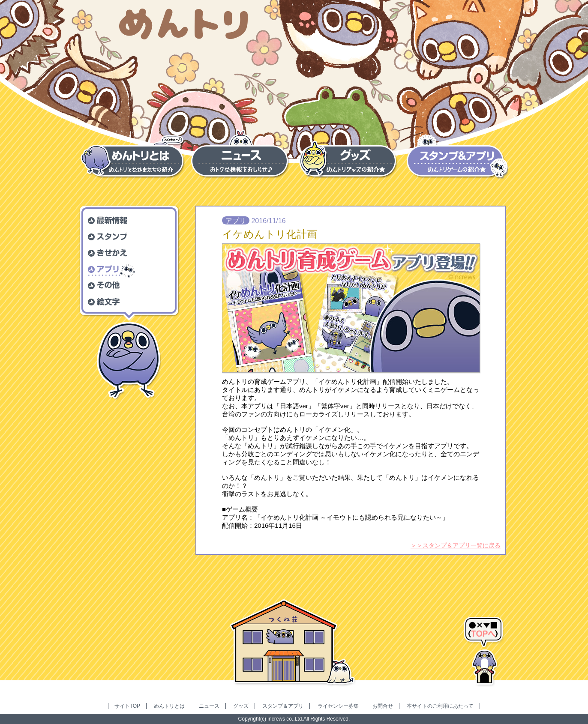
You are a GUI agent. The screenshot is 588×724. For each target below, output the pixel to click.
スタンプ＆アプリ (283, 706)
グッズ (241, 706)
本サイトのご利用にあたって (440, 706)
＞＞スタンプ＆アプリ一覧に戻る (456, 545)
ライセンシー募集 (338, 706)
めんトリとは (169, 706)
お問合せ (383, 706)
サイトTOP (127, 706)
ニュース (209, 706)
